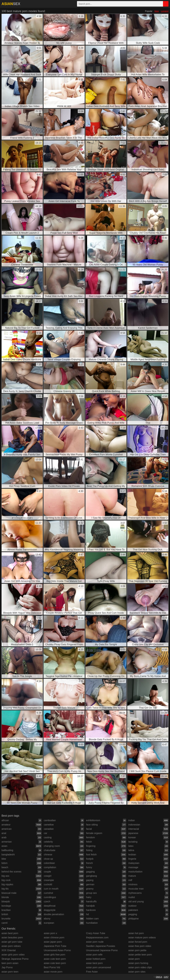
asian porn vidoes (11, 946)
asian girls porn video (13, 955)
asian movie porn (53, 972)
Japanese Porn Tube (55, 946)
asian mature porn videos (142, 938)
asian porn (134, 959)
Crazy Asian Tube (96, 933)
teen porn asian (10, 963)
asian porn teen (10, 972)
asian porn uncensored (99, 967)
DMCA (159, 977)
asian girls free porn (55, 955)
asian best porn (10, 933)
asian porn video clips (140, 967)
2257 (166, 977)
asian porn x (50, 933)
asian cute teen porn (55, 959)
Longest (165, 11)
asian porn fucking (138, 963)
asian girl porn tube (12, 942)
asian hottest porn (96, 959)
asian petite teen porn (140, 955)
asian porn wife (94, 955)
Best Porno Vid (52, 967)
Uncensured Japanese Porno (102, 950)
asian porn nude (95, 942)
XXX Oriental (9, 950)
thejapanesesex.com (97, 938)
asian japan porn (53, 942)
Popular (149, 11)
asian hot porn (136, 933)
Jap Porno (7, 967)
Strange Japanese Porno (15, 959)
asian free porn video (140, 946)
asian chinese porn (54, 938)
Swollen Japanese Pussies (101, 946)
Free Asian (92, 972)
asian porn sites (137, 972)
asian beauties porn (12, 938)
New (157, 11)
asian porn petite (137, 950)
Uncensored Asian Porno (57, 950)
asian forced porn (138, 942)
